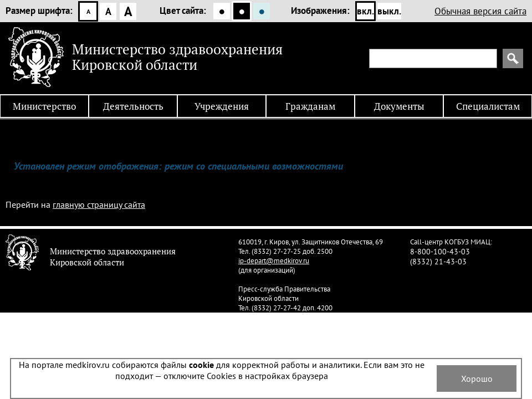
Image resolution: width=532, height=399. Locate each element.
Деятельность (133, 106)
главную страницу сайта (99, 204)
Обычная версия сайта (480, 11)
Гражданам (310, 106)
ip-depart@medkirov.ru (274, 261)
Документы (399, 106)
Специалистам (488, 106)
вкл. (365, 11)
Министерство (44, 106)
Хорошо (477, 378)
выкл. (389, 11)
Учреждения (222, 106)
